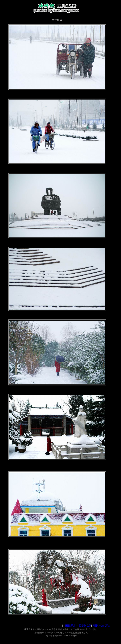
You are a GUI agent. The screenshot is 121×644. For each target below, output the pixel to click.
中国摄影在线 (84, 626)
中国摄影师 (69, 626)
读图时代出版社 (101, 626)
